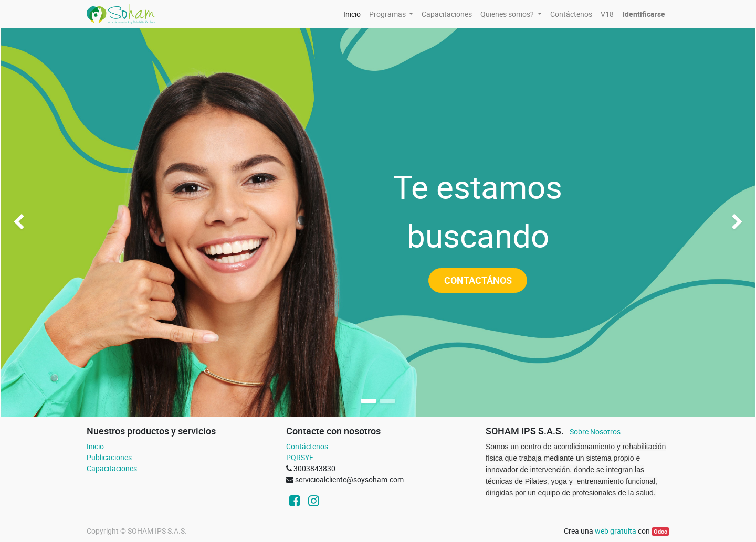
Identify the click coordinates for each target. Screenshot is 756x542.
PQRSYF (300, 457)
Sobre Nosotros (595, 432)
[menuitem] (352, 14)
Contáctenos (307, 446)
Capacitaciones (112, 468)
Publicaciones (109, 457)
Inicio (95, 446)
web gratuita (616, 531)
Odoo (660, 532)
